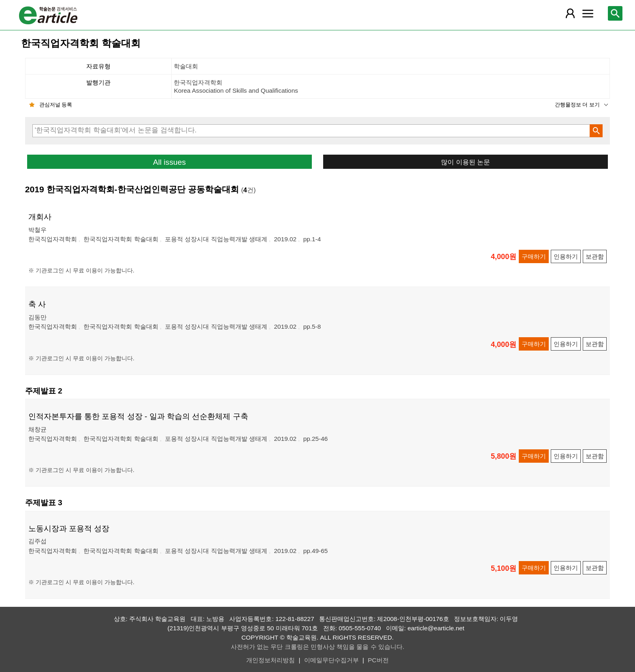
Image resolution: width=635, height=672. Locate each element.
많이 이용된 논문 (466, 162)
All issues (169, 162)
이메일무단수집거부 (331, 660)
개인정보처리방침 (271, 660)
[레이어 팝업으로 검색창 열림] (615, 13)
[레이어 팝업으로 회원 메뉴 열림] (570, 13)
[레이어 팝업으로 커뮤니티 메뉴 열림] (588, 13)
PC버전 (378, 660)
